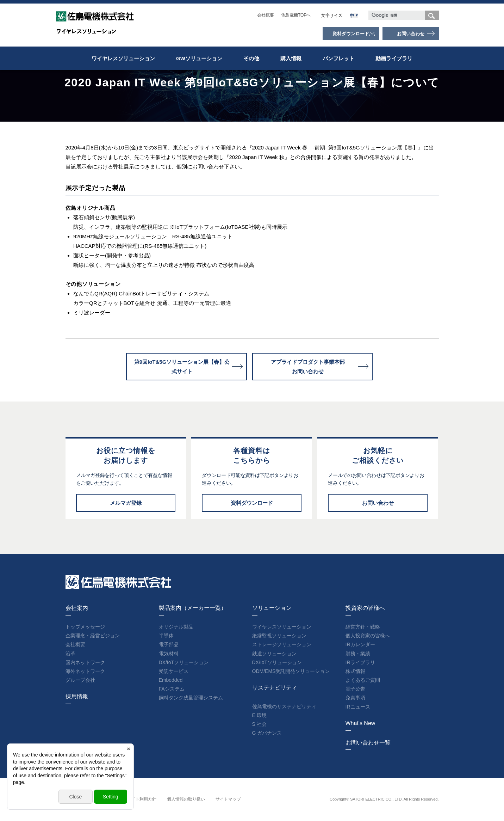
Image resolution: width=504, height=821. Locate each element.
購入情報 (291, 58)
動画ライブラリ (394, 58)
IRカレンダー (360, 644)
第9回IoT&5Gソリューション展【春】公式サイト (182, 367)
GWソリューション (199, 58)
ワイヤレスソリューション (123, 58)
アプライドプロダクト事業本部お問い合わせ (308, 367)
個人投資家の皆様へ (368, 636)
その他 (251, 58)
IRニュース (358, 707)
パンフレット (338, 58)
